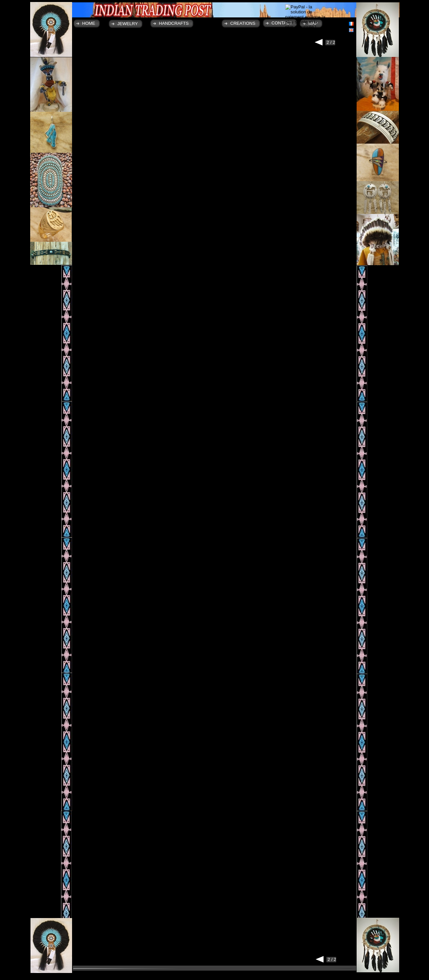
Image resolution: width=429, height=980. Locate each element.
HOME (89, 23)
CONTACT (282, 23)
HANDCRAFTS (174, 23)
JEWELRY (128, 24)
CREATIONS (243, 23)
